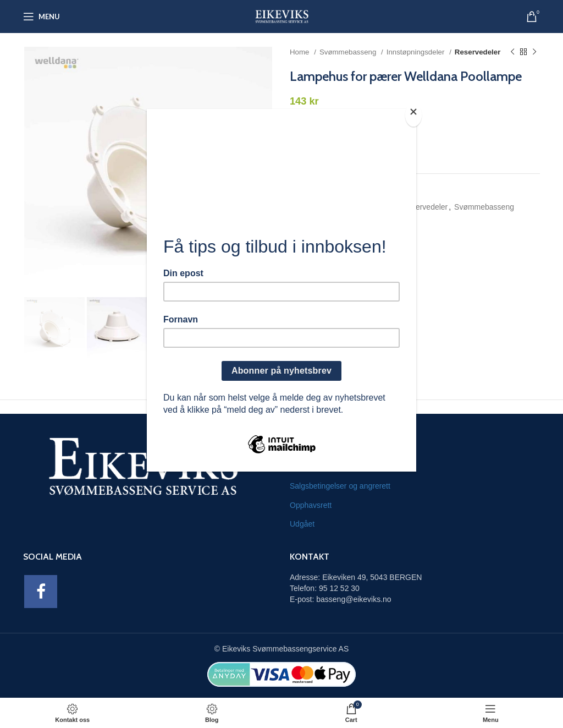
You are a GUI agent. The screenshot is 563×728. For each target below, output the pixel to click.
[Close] (413, 115)
